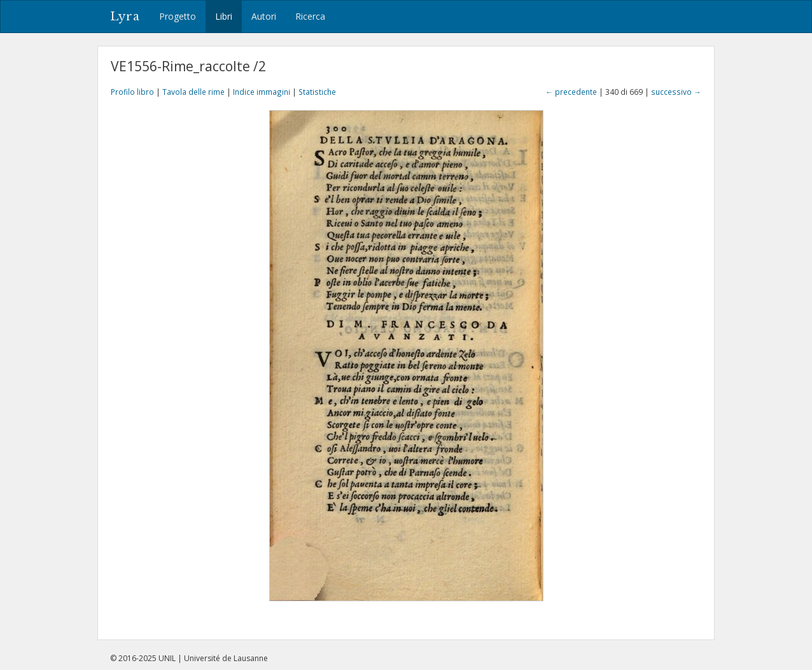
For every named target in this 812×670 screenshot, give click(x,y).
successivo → (676, 92)
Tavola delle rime (193, 92)
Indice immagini (262, 92)
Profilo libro (132, 92)
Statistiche (317, 92)
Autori (264, 16)
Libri (224, 16)
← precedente (571, 92)
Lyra (125, 17)
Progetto (178, 16)
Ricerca (310, 16)
